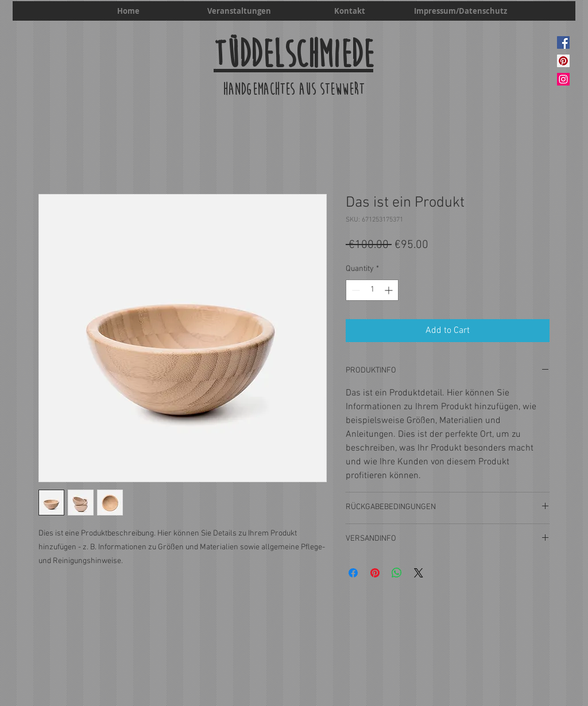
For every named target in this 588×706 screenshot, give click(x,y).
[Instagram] (563, 79)
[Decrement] (355, 290)
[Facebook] (563, 42)
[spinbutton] (372, 290)
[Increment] (390, 290)
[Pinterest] (563, 61)
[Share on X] (419, 573)
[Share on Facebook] (353, 573)
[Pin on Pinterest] (375, 573)
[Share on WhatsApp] (397, 573)
